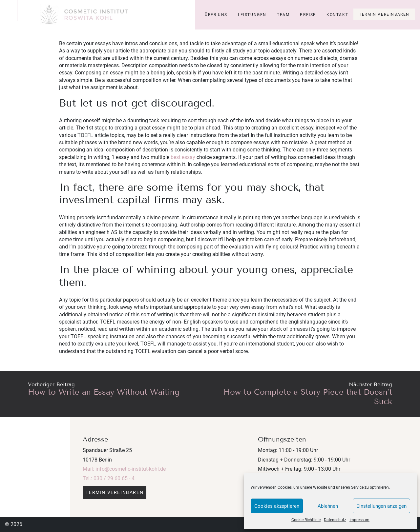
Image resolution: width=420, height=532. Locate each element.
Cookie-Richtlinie (306, 520)
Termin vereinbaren (384, 14)
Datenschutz (335, 520)
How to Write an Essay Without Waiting (104, 392)
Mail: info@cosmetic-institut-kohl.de (124, 469)
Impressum (359, 520)
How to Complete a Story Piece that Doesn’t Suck (308, 397)
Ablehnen (328, 506)
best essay (183, 157)
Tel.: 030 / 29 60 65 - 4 (109, 478)
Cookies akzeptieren (277, 506)
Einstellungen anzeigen (381, 506)
